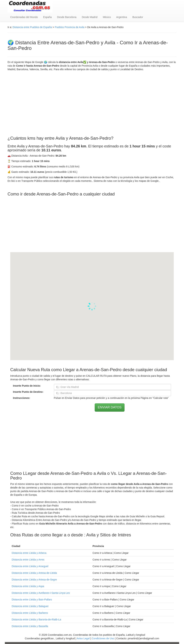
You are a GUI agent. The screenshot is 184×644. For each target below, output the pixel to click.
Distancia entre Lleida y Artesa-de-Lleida (34, 573)
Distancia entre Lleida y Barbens (30, 613)
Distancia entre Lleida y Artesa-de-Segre (34, 580)
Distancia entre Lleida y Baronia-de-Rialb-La (36, 620)
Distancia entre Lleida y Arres (28, 560)
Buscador (138, 17)
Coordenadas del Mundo (24, 17)
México (107, 17)
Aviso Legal (83, 638)
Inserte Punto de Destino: (28, 392)
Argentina (122, 17)
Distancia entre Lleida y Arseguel (30, 566)
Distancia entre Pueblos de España (32, 27)
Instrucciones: (22, 398)
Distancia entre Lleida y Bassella (30, 626)
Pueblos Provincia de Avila (70, 27)
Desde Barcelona (67, 17)
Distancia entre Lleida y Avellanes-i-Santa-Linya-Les (41, 593)
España (47, 17)
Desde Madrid (90, 17)
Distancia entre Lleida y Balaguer (30, 606)
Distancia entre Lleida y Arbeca (29, 553)
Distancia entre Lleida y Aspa (28, 586)
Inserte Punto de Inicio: (27, 386)
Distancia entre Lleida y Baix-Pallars (32, 600)
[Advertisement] (92, 103)
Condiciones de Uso (103, 638)
